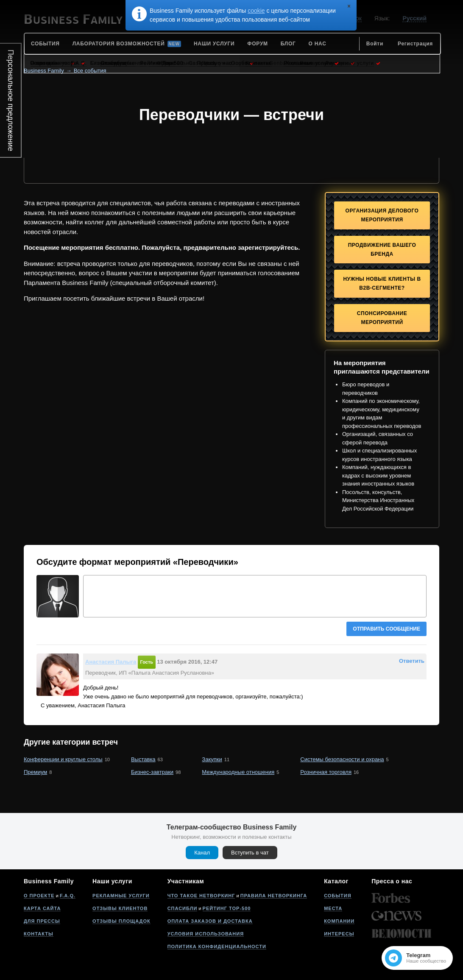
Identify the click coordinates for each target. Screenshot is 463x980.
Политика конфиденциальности (217, 946)
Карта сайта (42, 908)
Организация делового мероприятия (382, 215)
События (337, 896)
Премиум (35, 772)
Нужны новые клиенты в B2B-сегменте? (382, 283)
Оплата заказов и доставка (210, 921)
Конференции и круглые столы (63, 759)
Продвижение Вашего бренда (382, 250)
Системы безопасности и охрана (342, 759)
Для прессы (42, 921)
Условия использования (206, 934)
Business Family (44, 71)
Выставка (143, 759)
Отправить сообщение (386, 629)
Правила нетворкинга (274, 896)
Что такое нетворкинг (201, 896)
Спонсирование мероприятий (382, 318)
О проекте (39, 896)
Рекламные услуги (121, 896)
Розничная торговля (326, 772)
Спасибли (183, 908)
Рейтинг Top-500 (227, 908)
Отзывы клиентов (120, 908)
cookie (256, 11)
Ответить (412, 661)
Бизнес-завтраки (152, 772)
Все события (90, 71)
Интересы (339, 934)
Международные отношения (238, 772)
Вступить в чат (250, 853)
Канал (202, 853)
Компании (339, 921)
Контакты (39, 934)
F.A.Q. (68, 896)
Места (333, 908)
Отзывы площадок (121, 921)
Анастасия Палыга (111, 662)
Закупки (212, 759)
